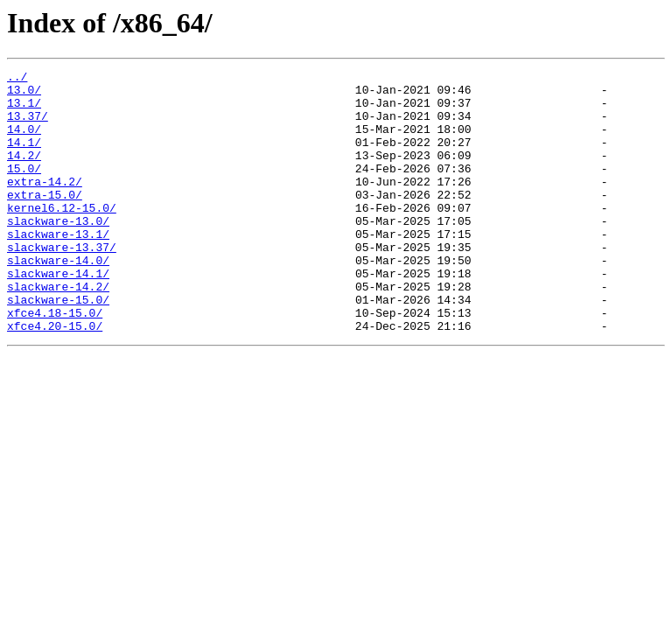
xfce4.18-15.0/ (55, 362)
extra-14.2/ (45, 205)
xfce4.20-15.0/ (55, 378)
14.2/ (24, 173)
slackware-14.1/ (58, 315)
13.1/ (24, 110)
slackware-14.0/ (58, 299)
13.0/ (24, 94)
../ (17, 79)
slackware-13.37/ (62, 283)
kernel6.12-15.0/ (62, 236)
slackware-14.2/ (58, 331)
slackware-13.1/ (58, 268)
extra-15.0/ (45, 220)
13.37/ (28, 126)
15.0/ (24, 189)
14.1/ (24, 157)
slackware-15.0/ (58, 346)
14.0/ (24, 142)
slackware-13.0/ (58, 252)
